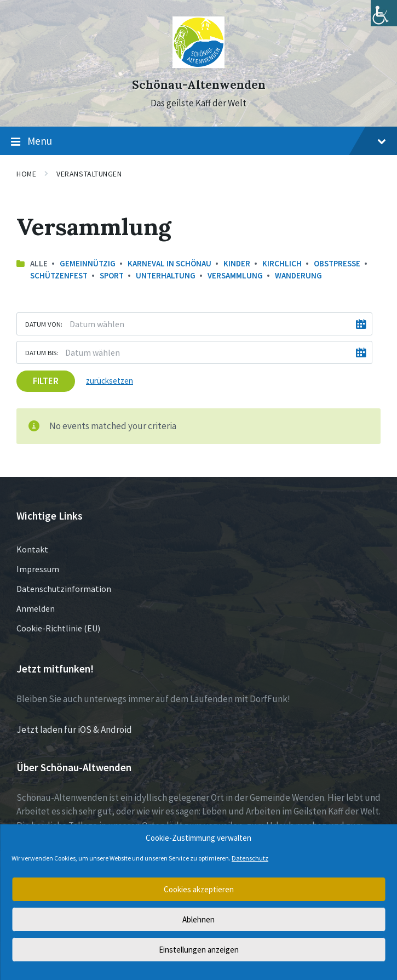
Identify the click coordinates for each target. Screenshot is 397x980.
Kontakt (32, 549)
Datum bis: (42, 352)
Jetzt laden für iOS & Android (74, 730)
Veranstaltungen (89, 174)
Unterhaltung (166, 275)
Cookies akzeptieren (199, 889)
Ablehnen (198, 919)
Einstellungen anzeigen (199, 950)
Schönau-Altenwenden (199, 85)
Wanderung (298, 275)
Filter (46, 381)
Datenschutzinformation (64, 589)
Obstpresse (337, 263)
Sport (112, 275)
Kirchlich (282, 263)
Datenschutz (250, 858)
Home (26, 174)
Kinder (237, 263)
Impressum (38, 569)
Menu (198, 141)
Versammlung (235, 275)
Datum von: (44, 324)
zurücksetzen (110, 381)
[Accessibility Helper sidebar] (384, 13)
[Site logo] (198, 65)
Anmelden (36, 608)
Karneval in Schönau (169, 263)
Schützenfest (59, 275)
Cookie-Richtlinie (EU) (58, 628)
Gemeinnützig (88, 263)
